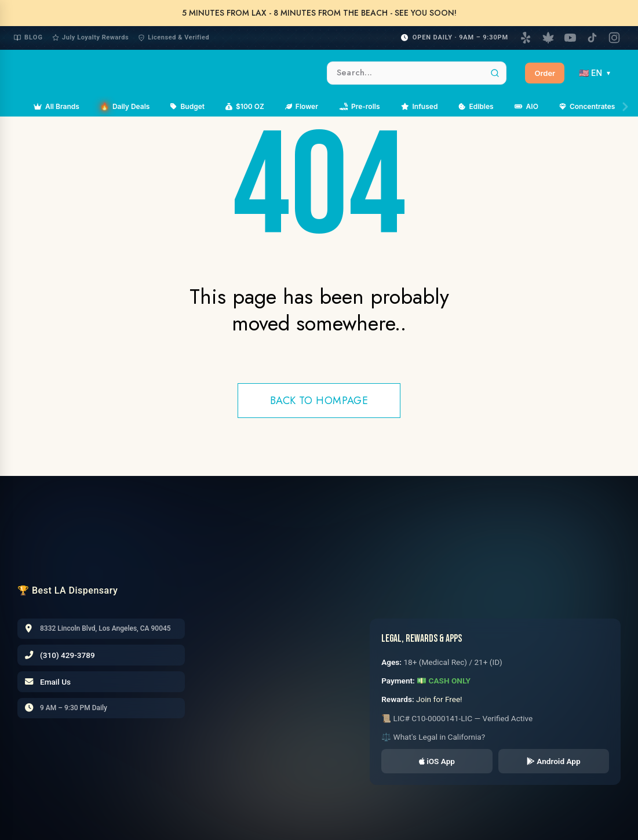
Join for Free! (439, 699)
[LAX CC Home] (95, 540)
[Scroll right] (625, 107)
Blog (28, 37)
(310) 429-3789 (68, 655)
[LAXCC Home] (163, 73)
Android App (554, 761)
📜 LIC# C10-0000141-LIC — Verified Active (457, 718)
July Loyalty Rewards (90, 37)
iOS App (437, 761)
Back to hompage (319, 401)
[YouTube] (570, 38)
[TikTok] (592, 38)
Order (545, 73)
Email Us (55, 682)
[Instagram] (614, 38)
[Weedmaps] (548, 38)
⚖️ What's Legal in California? (433, 737)
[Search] (495, 73)
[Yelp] (526, 38)
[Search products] (417, 73)
